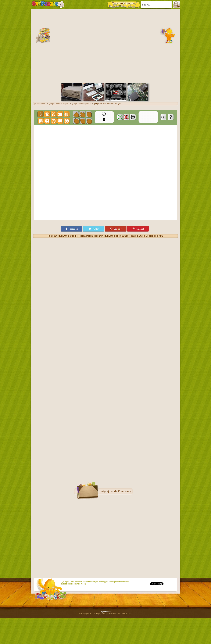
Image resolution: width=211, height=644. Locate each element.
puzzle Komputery (120, 491)
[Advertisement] (66, 46)
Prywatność (105, 612)
